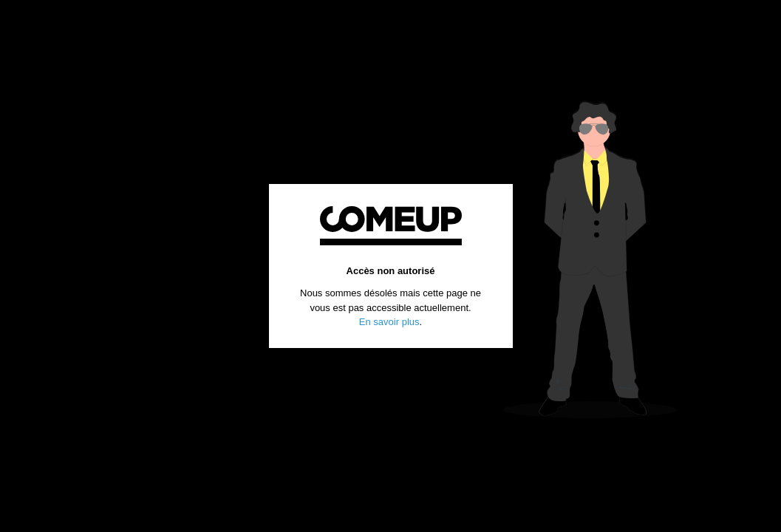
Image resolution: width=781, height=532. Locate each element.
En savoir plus (389, 322)
